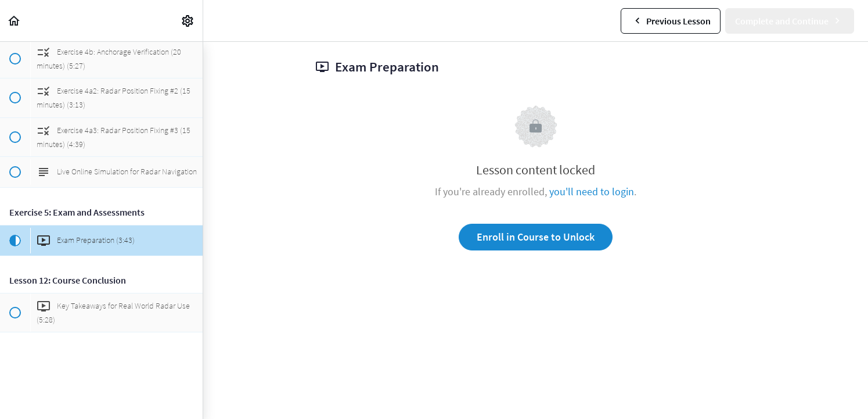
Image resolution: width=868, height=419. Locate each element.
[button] (15, 21)
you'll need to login (592, 191)
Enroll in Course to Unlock (536, 237)
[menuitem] (188, 21)
